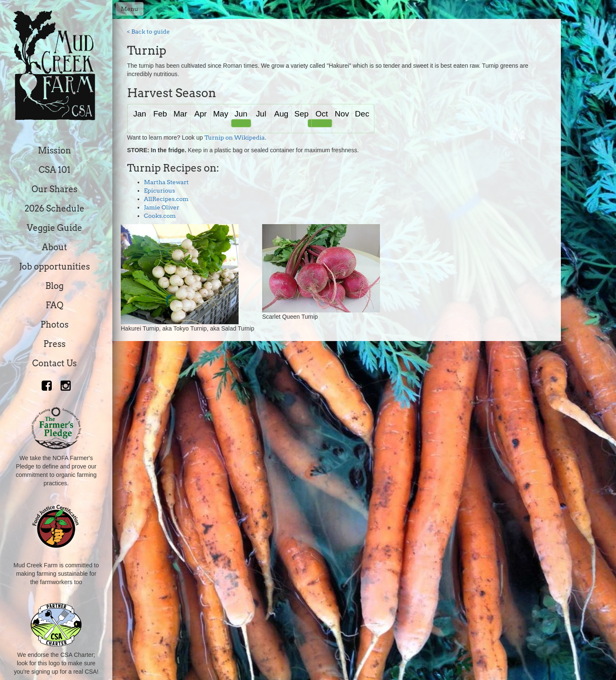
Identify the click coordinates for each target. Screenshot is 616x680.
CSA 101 (55, 170)
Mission (54, 151)
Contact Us (55, 363)
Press (54, 344)
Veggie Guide (55, 228)
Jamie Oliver (162, 207)
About (55, 247)
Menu (130, 9)
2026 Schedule (54, 209)
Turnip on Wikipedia (235, 138)
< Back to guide (149, 32)
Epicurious (159, 191)
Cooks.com (160, 216)
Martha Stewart (166, 182)
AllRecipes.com (166, 199)
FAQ (54, 305)
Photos (54, 325)
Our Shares (54, 189)
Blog (54, 286)
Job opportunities (54, 267)
